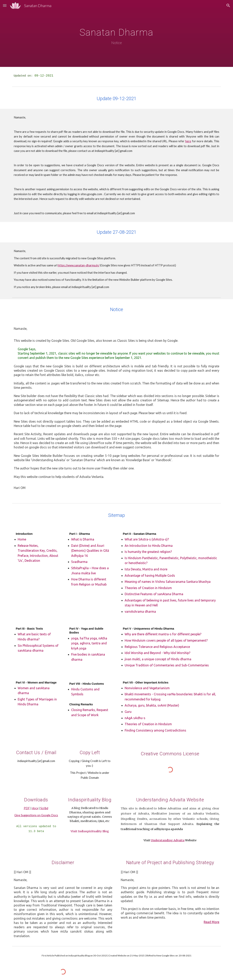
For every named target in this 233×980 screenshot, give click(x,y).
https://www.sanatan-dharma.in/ (79, 265)
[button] (5, 5)
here (188, 141)
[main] (116, 33)
